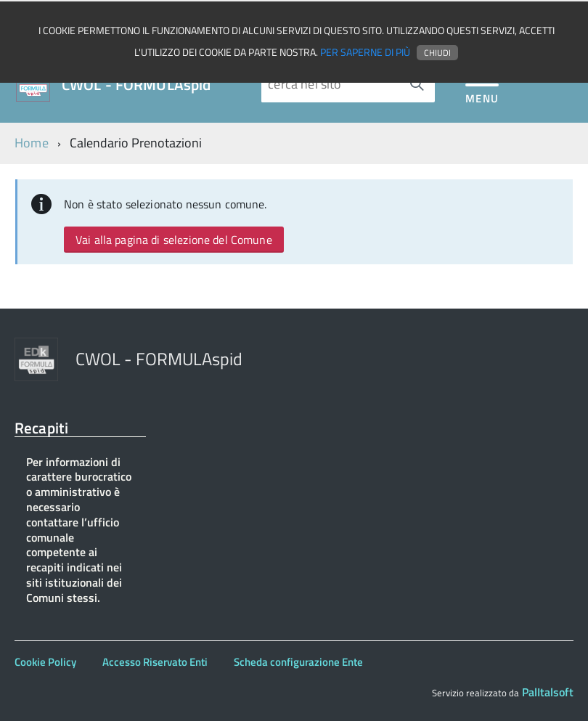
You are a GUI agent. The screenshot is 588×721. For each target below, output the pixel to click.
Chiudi (437, 53)
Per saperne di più (365, 52)
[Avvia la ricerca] (417, 84)
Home (32, 143)
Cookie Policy (45, 662)
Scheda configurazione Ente (298, 662)
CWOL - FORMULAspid (136, 85)
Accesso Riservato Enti (155, 662)
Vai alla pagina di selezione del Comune (174, 240)
